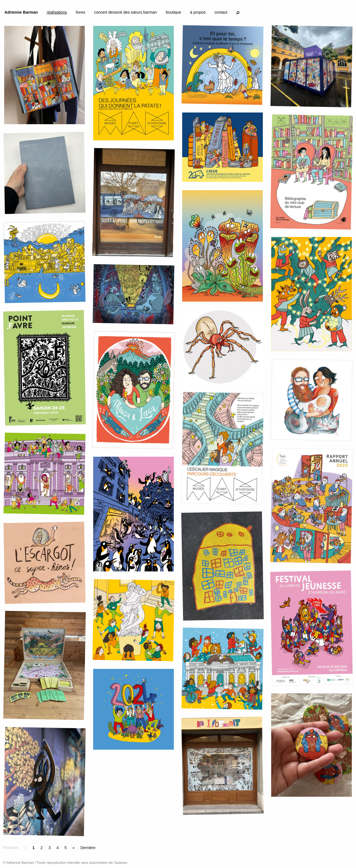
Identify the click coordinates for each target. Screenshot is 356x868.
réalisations (57, 12)
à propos (198, 12)
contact (221, 12)
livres (81, 12)
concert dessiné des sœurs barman (125, 12)
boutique (173, 12)
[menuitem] (21, 13)
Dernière (88, 848)
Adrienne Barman (21, 12)
